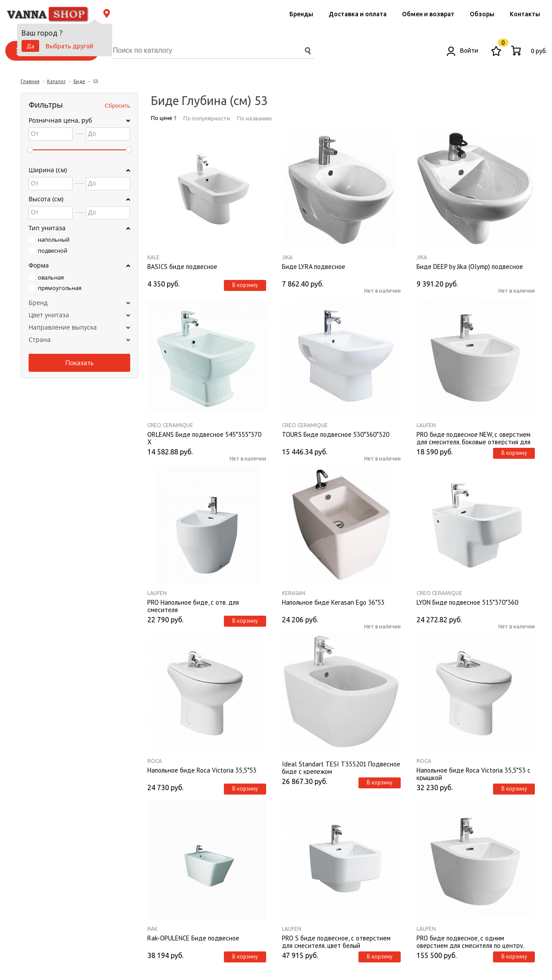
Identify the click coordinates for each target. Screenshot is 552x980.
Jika (287, 257)
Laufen (426, 425)
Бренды (301, 14)
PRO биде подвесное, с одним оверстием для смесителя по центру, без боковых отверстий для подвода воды (471, 941)
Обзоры (482, 14)
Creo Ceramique (170, 425)
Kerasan (294, 593)
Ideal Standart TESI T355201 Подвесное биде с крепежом (341, 767)
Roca (155, 761)
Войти (462, 51)
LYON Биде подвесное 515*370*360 (467, 603)
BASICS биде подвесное (182, 267)
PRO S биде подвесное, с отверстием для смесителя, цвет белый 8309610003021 (336, 941)
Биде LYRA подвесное (314, 267)
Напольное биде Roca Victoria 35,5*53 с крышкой (473, 773)
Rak (152, 929)
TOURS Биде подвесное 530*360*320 (336, 435)
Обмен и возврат (428, 14)
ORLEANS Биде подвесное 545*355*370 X (204, 438)
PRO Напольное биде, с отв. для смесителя (193, 606)
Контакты (525, 14)
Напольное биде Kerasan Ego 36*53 (333, 603)
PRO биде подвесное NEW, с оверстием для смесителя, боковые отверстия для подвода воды (473, 438)
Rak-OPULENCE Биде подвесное (193, 938)
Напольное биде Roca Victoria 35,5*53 (202, 770)
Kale (154, 257)
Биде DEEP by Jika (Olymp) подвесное (470, 267)
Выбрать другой (69, 46)
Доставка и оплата (358, 14)
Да (30, 46)
